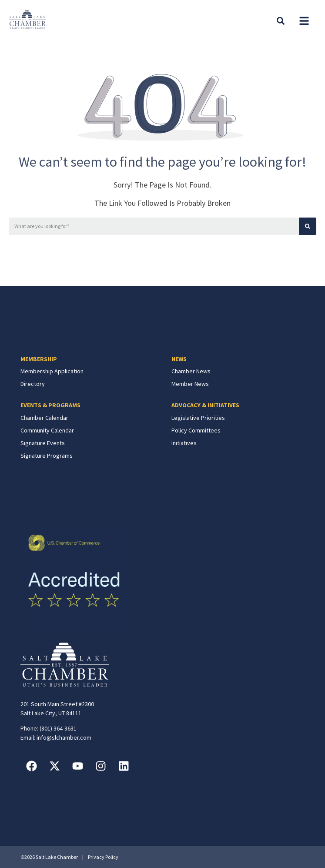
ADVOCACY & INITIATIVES (205, 405)
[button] (304, 21)
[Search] (308, 226)
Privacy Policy (103, 857)
